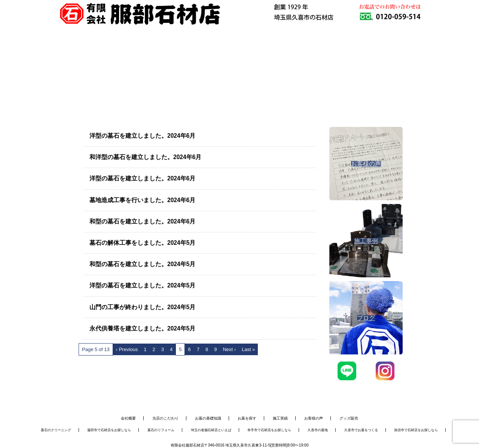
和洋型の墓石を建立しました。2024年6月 (145, 157)
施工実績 (280, 418)
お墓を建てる (150, 54)
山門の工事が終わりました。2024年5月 (142, 307)
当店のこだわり (165, 418)
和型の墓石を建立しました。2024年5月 (142, 264)
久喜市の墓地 (318, 430)
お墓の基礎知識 (208, 418)
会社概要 (128, 418)
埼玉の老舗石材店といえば (211, 430)
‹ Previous (127, 349)
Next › (229, 349)
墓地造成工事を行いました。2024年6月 (142, 200)
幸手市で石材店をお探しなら (269, 430)
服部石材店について (90, 54)
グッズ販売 (349, 418)
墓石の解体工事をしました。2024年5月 (142, 243)
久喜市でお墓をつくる (361, 430)
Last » (248, 349)
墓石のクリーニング (56, 430)
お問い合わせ (390, 54)
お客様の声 (314, 418)
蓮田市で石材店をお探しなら (109, 430)
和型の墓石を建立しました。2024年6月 (142, 221)
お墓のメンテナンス (210, 54)
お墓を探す (247, 418)
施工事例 (270, 54)
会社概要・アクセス (329, 54)
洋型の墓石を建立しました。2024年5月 (142, 285)
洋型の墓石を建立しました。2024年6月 (142, 136)
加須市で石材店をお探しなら (416, 430)
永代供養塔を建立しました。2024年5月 (142, 328)
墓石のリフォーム (161, 430)
